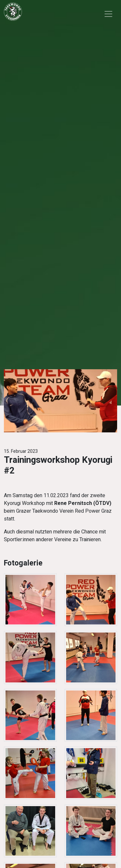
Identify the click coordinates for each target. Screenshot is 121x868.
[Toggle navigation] (108, 14)
